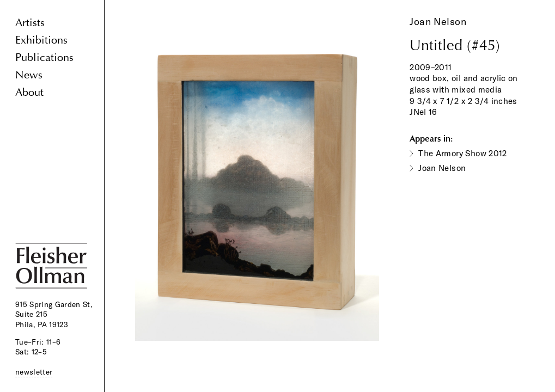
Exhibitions (41, 40)
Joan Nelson (438, 22)
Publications (44, 57)
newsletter (34, 372)
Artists (30, 23)
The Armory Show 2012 (463, 153)
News (29, 75)
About (29, 92)
